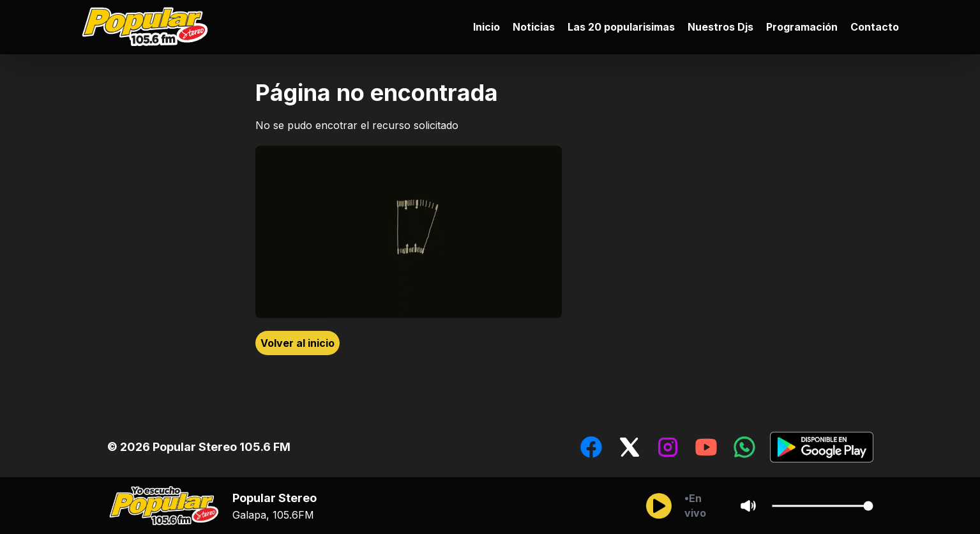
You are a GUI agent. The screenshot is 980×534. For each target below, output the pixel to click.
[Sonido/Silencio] (748, 506)
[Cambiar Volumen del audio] (822, 506)
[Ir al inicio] (148, 27)
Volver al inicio (298, 343)
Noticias (534, 27)
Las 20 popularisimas (621, 27)
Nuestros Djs (720, 27)
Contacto (875, 27)
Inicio (486, 27)
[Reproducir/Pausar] (659, 506)
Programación (802, 27)
